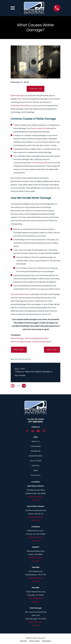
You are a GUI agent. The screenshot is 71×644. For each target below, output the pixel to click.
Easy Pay (35, 466)
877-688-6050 (35, 422)
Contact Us (35, 89)
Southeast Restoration (21, 106)
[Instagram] (44, 431)
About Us (36, 441)
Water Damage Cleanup (21, 342)
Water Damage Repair (42, 342)
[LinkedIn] (33, 431)
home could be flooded (41, 128)
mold (19, 99)
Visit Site (35, 500)
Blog (36, 470)
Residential (36, 451)
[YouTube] (38, 431)
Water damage (17, 96)
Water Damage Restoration (37, 338)
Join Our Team (36, 461)
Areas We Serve (36, 456)
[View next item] (24, 386)
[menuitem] (23, 641)
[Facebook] (27, 431)
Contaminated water (41, 163)
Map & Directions (36, 497)
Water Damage (17, 338)
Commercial (36, 446)
